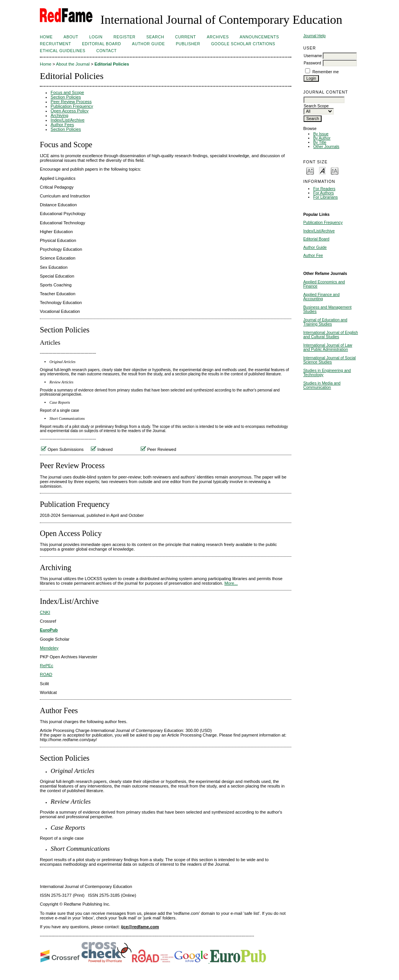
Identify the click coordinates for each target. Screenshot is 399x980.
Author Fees (62, 125)
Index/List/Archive (319, 231)
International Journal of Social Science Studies (329, 360)
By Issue (321, 134)
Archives (218, 37)
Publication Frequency (323, 223)
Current (186, 37)
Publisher (188, 44)
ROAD (46, 674)
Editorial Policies (112, 64)
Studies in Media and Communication (322, 385)
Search (155, 37)
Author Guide (315, 247)
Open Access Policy (70, 111)
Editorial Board (316, 239)
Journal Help (314, 36)
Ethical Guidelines (63, 51)
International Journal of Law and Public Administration (328, 347)
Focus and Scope (67, 92)
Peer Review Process (71, 102)
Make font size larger (335, 170)
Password (312, 63)
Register (124, 37)
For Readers (324, 189)
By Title (320, 142)
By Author (322, 138)
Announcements (259, 37)
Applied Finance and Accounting (321, 297)
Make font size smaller (310, 170)
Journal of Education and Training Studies (325, 322)
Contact (106, 51)
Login (96, 37)
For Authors (323, 193)
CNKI (45, 612)
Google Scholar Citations (243, 44)
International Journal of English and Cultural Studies (331, 335)
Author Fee (313, 256)
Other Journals (326, 147)
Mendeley (49, 648)
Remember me (326, 72)
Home (46, 37)
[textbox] (324, 100)
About (71, 37)
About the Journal (73, 64)
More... (231, 583)
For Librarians (325, 197)
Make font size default (322, 170)
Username (313, 56)
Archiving (59, 115)
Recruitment (55, 44)
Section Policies (66, 97)
